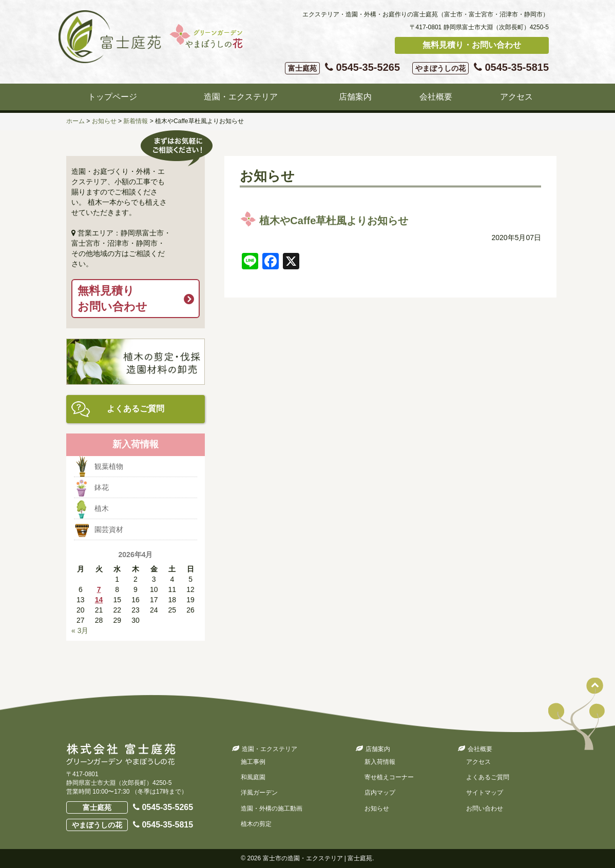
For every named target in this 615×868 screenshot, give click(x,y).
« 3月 (80, 630)
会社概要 (436, 97)
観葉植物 (109, 466)
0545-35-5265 (342, 68)
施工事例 (253, 762)
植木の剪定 (256, 824)
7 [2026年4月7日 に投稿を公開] (99, 589)
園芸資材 (109, 529)
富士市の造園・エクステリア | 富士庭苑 (318, 858)
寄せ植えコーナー (389, 777)
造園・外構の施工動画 (272, 808)
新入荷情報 (380, 762)
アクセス (516, 97)
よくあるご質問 (136, 409)
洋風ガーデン (259, 793)
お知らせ (377, 808)
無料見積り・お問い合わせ (472, 45)
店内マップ (380, 793)
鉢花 (102, 487)
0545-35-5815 (481, 68)
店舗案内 (355, 97)
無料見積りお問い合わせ (112, 299)
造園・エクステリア (241, 97)
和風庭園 (253, 777)
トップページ (112, 97)
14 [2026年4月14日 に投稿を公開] (99, 600)
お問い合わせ (485, 808)
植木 (102, 508)
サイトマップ (485, 793)
